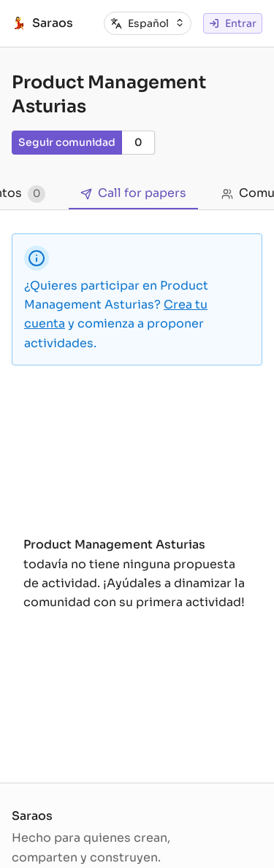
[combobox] (156, 23)
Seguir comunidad (67, 142)
